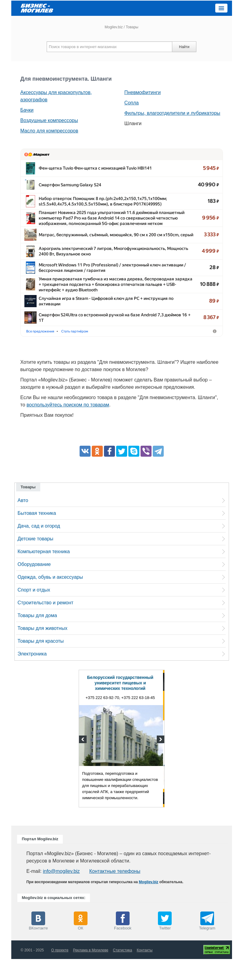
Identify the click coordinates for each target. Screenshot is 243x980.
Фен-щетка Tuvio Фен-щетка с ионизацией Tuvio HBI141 (95, 170)
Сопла (132, 103)
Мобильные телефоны (96, 352)
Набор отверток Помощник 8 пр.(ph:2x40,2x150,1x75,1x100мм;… (105, 206)
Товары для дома (37, 636)
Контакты (145, 971)
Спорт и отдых (34, 611)
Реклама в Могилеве (91, 971)
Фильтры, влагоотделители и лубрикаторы (172, 113)
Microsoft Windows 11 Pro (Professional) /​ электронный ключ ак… (104, 279)
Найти (184, 47)
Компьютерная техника (44, 573)
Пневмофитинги (143, 92)
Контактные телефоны (115, 892)
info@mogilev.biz (61, 892)
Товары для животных (43, 649)
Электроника (32, 675)
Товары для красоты (41, 662)
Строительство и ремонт (46, 624)
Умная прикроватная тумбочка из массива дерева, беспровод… (104, 298)
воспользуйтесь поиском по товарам (68, 426)
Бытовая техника (37, 534)
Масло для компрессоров (49, 131)
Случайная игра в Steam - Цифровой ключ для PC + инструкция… (105, 316)
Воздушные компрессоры (49, 120)
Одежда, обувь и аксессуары (50, 598)
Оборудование (34, 585)
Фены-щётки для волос (48, 352)
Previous (84, 761)
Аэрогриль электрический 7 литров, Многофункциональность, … (105, 261)
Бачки (27, 110)
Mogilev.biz (114, 27)
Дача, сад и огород (39, 547)
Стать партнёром (140, 352)
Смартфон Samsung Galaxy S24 (70, 188)
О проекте (60, 971)
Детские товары (36, 560)
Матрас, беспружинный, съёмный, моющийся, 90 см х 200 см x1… (105, 243)
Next (160, 761)
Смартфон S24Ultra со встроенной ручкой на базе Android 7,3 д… (105, 334)
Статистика (122, 971)
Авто (23, 521)
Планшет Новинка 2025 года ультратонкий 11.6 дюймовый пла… (104, 225)
